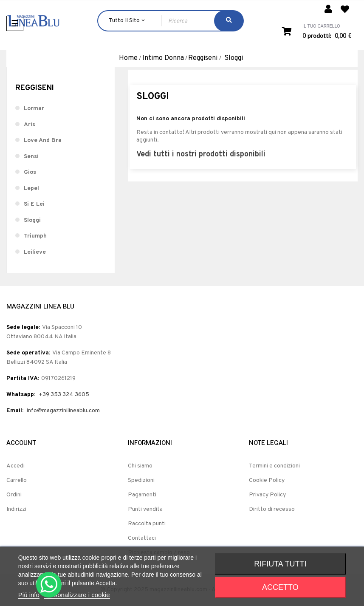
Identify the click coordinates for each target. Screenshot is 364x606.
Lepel (31, 188)
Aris (30, 125)
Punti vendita (145, 509)
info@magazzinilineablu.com (63, 411)
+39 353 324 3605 (64, 395)
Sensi (31, 157)
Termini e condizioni (274, 466)
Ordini (14, 495)
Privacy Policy (267, 495)
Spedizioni (141, 480)
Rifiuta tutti (280, 564)
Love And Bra (43, 140)
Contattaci (142, 538)
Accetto (280, 587)
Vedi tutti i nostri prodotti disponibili (201, 154)
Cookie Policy (267, 480)
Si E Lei (34, 204)
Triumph (35, 236)
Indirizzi (16, 509)
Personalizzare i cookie (77, 595)
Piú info (29, 595)
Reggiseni (35, 88)
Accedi (16, 466)
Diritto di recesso (272, 509)
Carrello (17, 480)
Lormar (34, 109)
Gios (30, 172)
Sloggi (32, 220)
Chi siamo (140, 466)
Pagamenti (142, 495)
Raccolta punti (147, 524)
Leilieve (35, 252)
